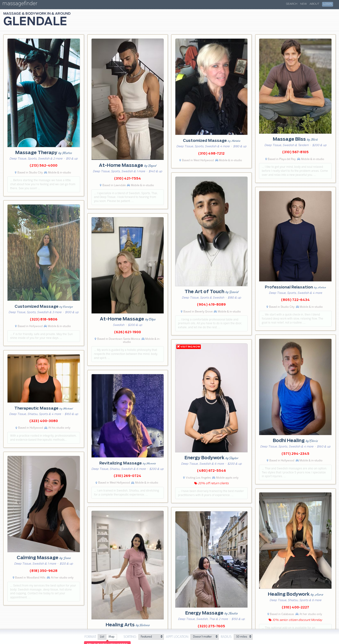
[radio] (102, 637)
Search (292, 4)
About (314, 4)
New (303, 4)
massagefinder (20, 4)
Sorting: (130, 637)
